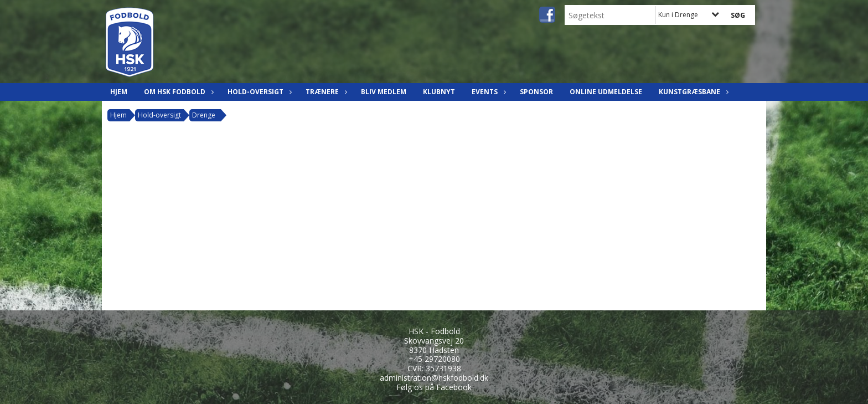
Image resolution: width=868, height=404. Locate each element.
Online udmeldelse (606, 92)
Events (487, 92)
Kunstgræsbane (692, 92)
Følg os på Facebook (434, 387)
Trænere (325, 92)
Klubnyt (439, 92)
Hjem (119, 92)
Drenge (204, 115)
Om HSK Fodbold (177, 92)
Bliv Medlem (384, 92)
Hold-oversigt (258, 92)
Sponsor (536, 92)
